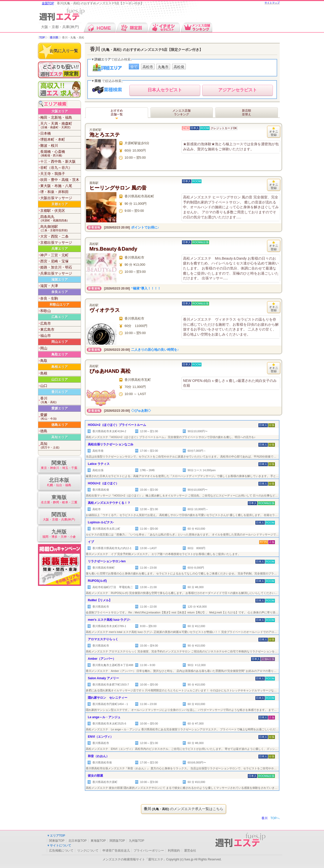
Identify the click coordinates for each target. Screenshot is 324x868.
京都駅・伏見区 (53, 211)
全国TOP (48, 3)
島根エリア (60, 367)
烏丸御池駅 (60, 228)
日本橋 (46, 133)
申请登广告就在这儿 (116, 851)
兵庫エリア (60, 249)
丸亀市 (163, 67)
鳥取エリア (60, 354)
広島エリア (60, 317)
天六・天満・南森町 (60, 125)
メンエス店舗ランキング (181, 113)
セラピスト (165, 90)
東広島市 (47, 329)
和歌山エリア (59, 305)
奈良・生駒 (49, 298)
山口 (44, 386)
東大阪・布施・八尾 (56, 186)
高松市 (148, 67)
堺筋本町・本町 (53, 139)
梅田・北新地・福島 (56, 117)
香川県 (54, 37)
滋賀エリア (60, 280)
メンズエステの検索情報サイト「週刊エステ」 (134, 859)
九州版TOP (136, 841)
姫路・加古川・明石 (56, 267)
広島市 (46, 323)
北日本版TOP (77, 841)
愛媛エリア (60, 408)
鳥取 (44, 361)
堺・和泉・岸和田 (54, 192)
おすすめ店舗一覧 (117, 113)
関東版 (59, 465)
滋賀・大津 (49, 286)
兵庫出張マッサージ (56, 273)
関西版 (59, 517)
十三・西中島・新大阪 (58, 161)
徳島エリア (60, 425)
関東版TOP (57, 841)
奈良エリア (60, 292)
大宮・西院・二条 (54, 236)
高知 (60, 446)
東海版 (59, 500)
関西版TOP (117, 841)
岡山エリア (60, 342)
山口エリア (60, 379)
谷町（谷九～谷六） (56, 168)
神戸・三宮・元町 (54, 255)
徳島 (44, 431)
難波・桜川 (49, 146)
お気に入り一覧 (64, 51)
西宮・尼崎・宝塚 (54, 261)
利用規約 (174, 851)
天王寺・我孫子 (53, 174)
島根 (44, 373)
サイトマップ (272, 3)
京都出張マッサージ (56, 242)
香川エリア (60, 392)
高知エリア (60, 437)
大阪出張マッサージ (56, 198)
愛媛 (60, 417)
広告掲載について (61, 851)
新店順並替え (247, 113)
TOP (42, 37)
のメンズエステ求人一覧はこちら (184, 809)
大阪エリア (60, 111)
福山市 (46, 336)
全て (134, 67)
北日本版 (59, 482)
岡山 (44, 348)
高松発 (179, 67)
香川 (60, 400)
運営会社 (190, 851)
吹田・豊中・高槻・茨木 (60, 180)
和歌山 (46, 311)
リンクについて (88, 851)
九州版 (59, 534)
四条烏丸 (60, 219)
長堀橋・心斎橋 (60, 153)
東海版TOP (98, 841)
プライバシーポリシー (149, 851)
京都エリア (60, 204)
